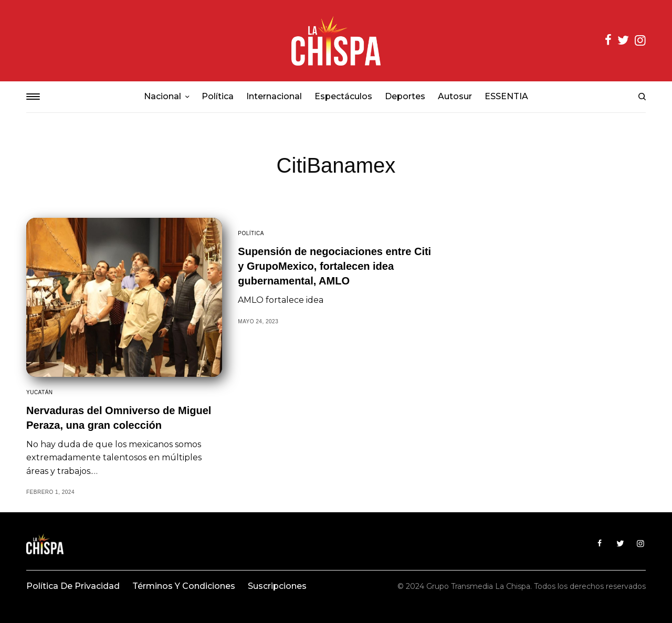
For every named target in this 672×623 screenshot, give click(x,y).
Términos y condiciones (184, 586)
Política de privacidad (73, 586)
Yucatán (40, 392)
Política (251, 233)
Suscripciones (277, 586)
